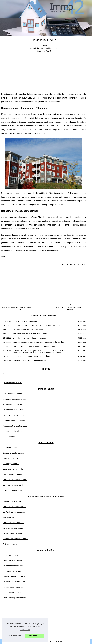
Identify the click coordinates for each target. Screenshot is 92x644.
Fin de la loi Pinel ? (44, 51)
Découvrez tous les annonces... (15, 480)
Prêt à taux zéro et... (11, 544)
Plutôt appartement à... (12, 437)
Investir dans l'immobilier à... (14, 566)
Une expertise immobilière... (14, 474)
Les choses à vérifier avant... (14, 560)
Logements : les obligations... (14, 571)
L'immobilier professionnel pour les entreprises (31, 338)
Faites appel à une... (11, 464)
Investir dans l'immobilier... (13, 490)
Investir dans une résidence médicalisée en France (17, 308)
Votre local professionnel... (13, 469)
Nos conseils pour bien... (12, 517)
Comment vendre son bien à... (15, 576)
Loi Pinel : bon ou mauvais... (14, 512)
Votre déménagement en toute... (15, 598)
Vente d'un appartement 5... (14, 485)
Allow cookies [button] (35, 636)
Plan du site (7, 374)
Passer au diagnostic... (12, 555)
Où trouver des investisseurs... (15, 582)
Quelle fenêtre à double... (13, 383)
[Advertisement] (44, 71)
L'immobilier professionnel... (14, 523)
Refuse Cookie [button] (15, 636)
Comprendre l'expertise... (13, 501)
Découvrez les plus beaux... (14, 453)
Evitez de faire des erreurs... (14, 528)
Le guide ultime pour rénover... (15, 421)
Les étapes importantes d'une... (15, 399)
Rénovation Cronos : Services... (15, 426)
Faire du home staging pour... (14, 587)
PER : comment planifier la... (14, 394)
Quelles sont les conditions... (14, 410)
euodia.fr (54, 201)
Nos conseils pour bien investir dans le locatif (30, 334)
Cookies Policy (57, 641)
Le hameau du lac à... (11, 448)
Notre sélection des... (11, 458)
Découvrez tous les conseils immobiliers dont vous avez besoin (37, 326)
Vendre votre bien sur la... (13, 593)
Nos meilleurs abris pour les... (14, 415)
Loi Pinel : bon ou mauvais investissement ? (30, 330)
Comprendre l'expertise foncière (25, 321)
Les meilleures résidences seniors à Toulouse (70, 308)
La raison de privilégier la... (13, 431)
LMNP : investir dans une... (13, 533)
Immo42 (45, 45)
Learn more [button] (25, 630)
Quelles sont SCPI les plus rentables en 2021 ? (31, 360)
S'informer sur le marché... (13, 405)
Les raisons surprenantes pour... (15, 539)
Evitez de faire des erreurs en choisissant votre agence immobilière (39, 342)
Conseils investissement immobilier (44, 48)
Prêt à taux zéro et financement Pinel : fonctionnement (34, 356)
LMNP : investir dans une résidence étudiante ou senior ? (35, 346)
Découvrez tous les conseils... (14, 507)
